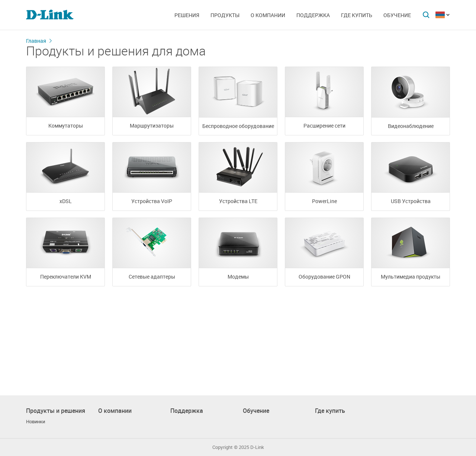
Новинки (36, 422)
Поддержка (313, 15)
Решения (187, 15)
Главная (36, 41)
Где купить (357, 15)
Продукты (225, 15)
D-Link (257, 447)
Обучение (397, 15)
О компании (268, 15)
